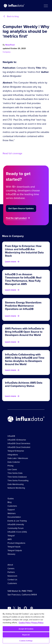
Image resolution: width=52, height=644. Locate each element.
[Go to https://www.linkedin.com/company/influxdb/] (19, 608)
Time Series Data (15, 473)
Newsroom (12, 576)
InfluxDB (11, 436)
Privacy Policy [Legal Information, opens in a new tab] (37, 623)
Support (11, 510)
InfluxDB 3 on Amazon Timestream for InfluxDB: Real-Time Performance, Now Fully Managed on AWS (24, 279)
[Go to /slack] (32, 608)
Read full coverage (12, 153)
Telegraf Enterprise (16, 451)
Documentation (14, 517)
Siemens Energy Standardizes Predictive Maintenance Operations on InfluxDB (23, 306)
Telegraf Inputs (14, 547)
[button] (46, 6)
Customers (12, 506)
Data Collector (14, 462)
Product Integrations (16, 543)
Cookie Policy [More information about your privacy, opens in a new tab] (25, 623)
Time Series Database (17, 477)
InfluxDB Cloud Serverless (19, 443)
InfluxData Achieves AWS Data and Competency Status (24, 384)
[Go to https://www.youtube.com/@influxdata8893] (10, 608)
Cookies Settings (26, 641)
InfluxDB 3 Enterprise (17, 440)
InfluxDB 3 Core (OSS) (17, 532)
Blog (10, 502)
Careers (11, 569)
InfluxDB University (16, 524)
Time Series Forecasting (18, 481)
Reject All (26, 635)
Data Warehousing (16, 484)
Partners (11, 572)
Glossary (11, 554)
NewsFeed (10, 45)
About (10, 565)
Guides (11, 499)
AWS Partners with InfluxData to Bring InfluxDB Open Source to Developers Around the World (25, 332)
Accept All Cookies (26, 629)
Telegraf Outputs (15, 550)
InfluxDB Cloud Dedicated (19, 447)
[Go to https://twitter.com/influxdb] (14, 608)
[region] (26, 627)
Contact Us (12, 580)
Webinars (12, 513)
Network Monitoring (16, 488)
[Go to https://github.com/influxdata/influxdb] (25, 608)
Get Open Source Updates (21, 208)
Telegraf (11, 536)
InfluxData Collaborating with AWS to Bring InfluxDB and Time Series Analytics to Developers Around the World (25, 359)
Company (7, 52)
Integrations (13, 455)
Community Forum (16, 528)
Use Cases (12, 469)
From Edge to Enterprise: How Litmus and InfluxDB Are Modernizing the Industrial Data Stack (24, 251)
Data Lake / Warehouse (18, 458)
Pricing (10, 466)
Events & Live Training (17, 521)
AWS (10, 539)
